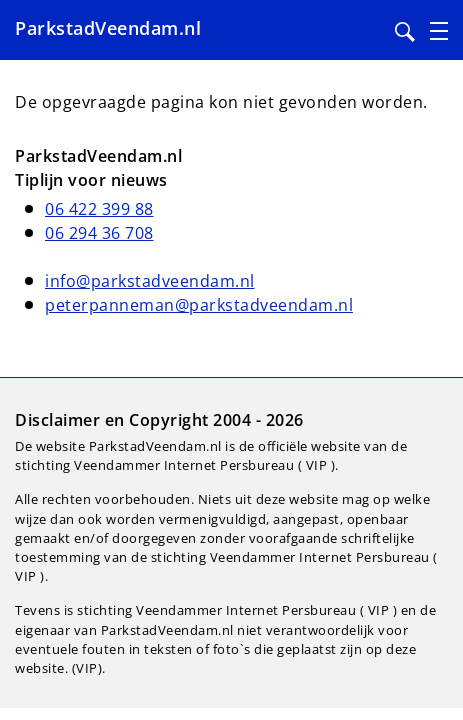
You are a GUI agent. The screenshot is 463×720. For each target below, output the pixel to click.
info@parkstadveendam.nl (150, 281)
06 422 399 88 (99, 209)
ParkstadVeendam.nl (108, 28)
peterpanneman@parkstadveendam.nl (199, 305)
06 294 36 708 (99, 233)
